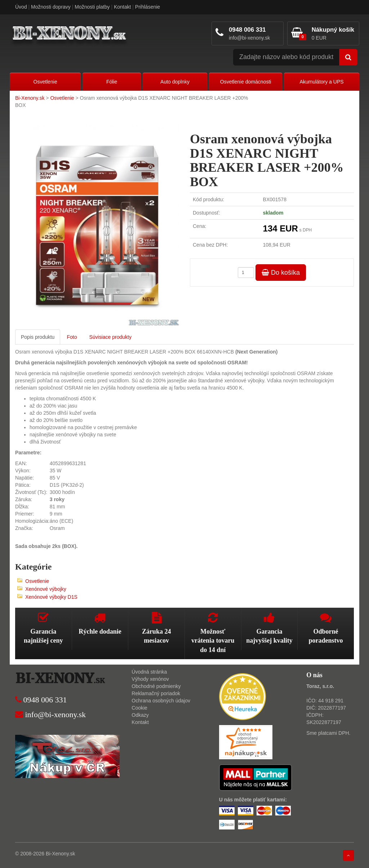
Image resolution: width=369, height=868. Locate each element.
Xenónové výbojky (46, 589)
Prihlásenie (148, 7)
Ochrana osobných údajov (161, 701)
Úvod (21, 7)
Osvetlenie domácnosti (246, 82)
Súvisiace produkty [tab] (110, 337)
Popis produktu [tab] (38, 337)
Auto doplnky (175, 82)
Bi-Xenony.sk (30, 98)
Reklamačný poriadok (156, 693)
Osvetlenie (45, 82)
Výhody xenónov (150, 679)
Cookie (139, 708)
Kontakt (122, 7)
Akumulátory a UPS (321, 82)
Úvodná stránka (149, 672)
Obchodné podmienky (156, 686)
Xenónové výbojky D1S (51, 597)
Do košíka (281, 273)
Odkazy (140, 715)
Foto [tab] (72, 337)
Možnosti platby (92, 7)
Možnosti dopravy (51, 7)
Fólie (112, 82)
